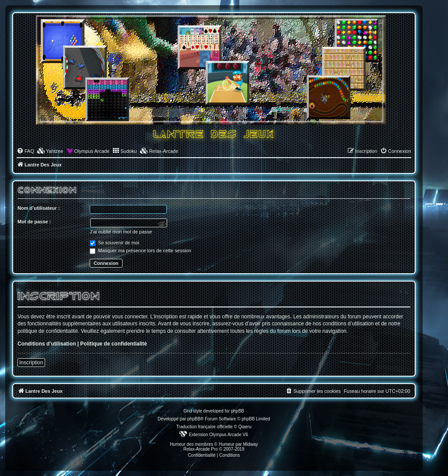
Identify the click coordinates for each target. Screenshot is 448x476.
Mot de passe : (34, 222)
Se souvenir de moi (114, 243)
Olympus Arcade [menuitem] (92, 151)
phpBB (194, 419)
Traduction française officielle (205, 427)
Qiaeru (245, 427)
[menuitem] (25, 151)
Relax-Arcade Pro (201, 449)
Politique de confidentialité (114, 344)
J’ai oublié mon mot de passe (121, 232)
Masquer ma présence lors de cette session (140, 250)
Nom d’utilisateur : (39, 208)
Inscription (31, 363)
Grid (188, 411)
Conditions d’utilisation (47, 344)
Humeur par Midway (238, 444)
